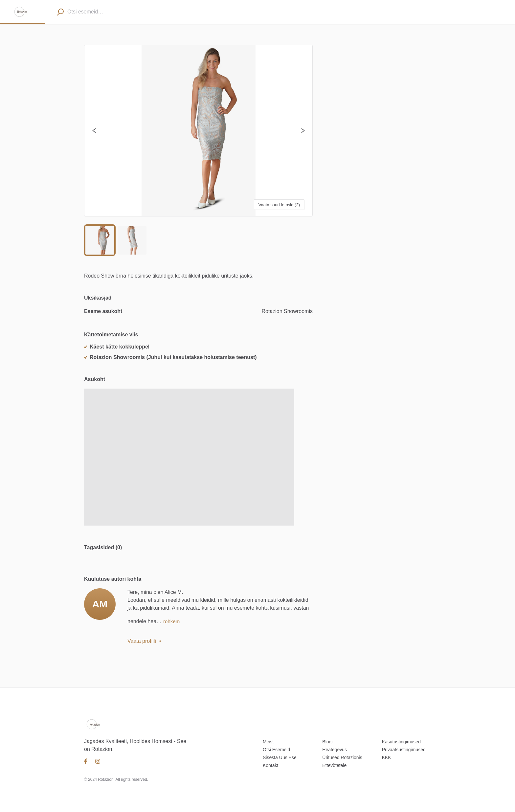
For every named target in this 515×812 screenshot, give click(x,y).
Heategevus (335, 750)
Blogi (327, 742)
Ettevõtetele (334, 765)
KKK (387, 757)
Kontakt (270, 765)
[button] (198, 131)
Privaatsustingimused (404, 750)
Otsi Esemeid (276, 750)
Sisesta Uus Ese (280, 757)
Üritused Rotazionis (342, 757)
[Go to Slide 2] (132, 240)
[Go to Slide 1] (100, 240)
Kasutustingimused (401, 742)
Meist (268, 742)
